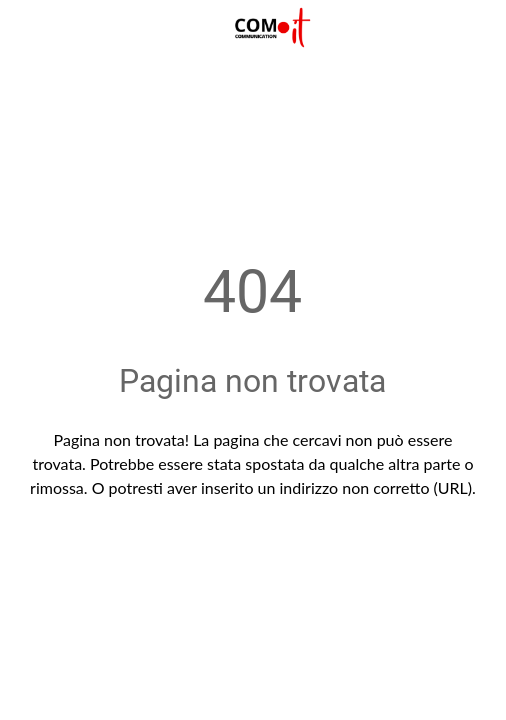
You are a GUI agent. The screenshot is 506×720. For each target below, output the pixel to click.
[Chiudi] (28, 28)
